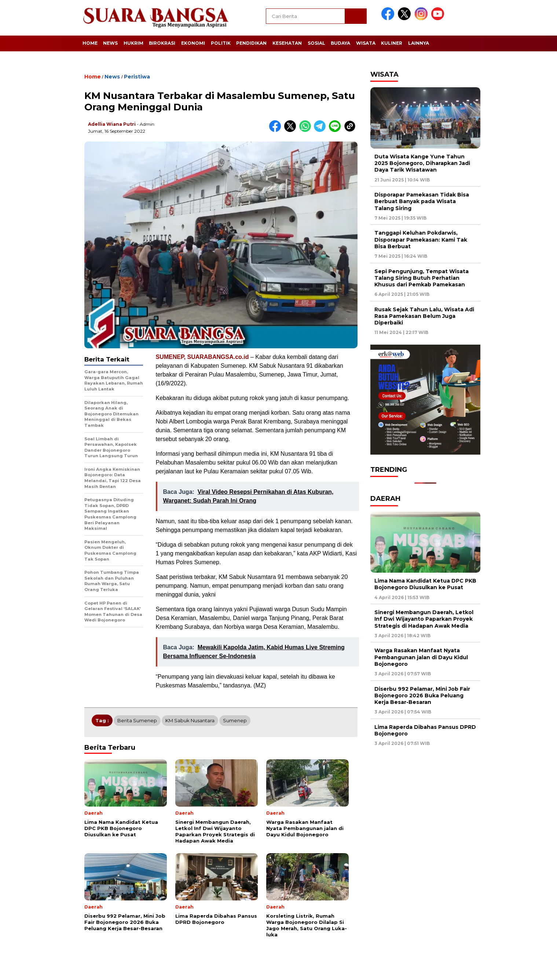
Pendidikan (251, 43)
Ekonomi (193, 43)
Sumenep (235, 720)
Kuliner (392, 43)
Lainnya (419, 43)
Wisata (366, 43)
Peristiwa (137, 77)
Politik (221, 43)
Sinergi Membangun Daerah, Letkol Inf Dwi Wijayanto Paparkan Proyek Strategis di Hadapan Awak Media (424, 619)
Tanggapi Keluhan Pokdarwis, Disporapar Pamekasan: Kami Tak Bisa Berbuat (421, 239)
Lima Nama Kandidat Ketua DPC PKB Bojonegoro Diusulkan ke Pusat (425, 584)
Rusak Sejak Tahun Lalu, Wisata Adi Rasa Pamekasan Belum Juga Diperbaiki (424, 316)
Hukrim (133, 43)
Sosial (316, 43)
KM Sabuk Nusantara (190, 720)
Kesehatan (287, 43)
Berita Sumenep (137, 720)
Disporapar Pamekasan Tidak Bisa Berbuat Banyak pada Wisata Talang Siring (422, 201)
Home (90, 43)
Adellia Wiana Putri (112, 124)
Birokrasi (162, 43)
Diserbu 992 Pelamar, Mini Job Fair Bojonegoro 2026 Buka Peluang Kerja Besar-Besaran (422, 695)
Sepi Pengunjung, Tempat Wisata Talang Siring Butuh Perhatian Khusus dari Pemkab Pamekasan (422, 278)
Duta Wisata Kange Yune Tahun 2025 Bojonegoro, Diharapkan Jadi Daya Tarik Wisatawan (422, 163)
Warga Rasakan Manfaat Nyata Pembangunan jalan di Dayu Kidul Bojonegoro (421, 657)
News (110, 43)
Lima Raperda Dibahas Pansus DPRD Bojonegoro (425, 730)
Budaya (340, 43)
